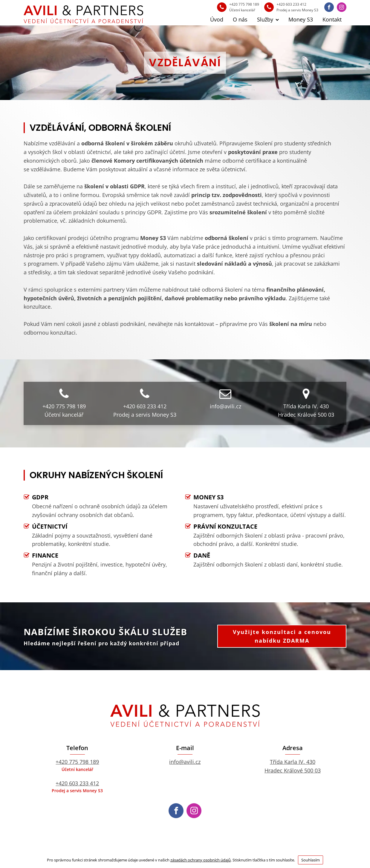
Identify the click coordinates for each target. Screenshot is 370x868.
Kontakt (332, 19)
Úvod (217, 19)
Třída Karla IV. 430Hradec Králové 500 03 (293, 766)
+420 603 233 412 (77, 783)
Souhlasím (311, 860)
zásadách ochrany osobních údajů (201, 860)
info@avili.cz (185, 762)
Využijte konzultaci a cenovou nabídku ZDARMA (282, 636)
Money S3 (301, 19)
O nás (240, 19)
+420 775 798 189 (77, 762)
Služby (268, 19)
